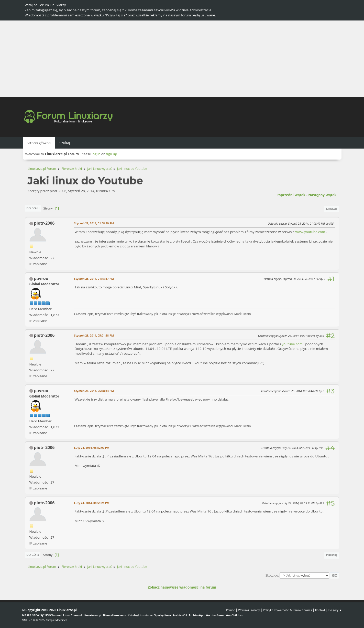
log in (96, 154)
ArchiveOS (180, 615)
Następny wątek (322, 195)
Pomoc (231, 610)
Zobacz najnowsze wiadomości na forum (182, 587)
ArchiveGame (215, 615)
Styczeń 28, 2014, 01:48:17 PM (94, 279)
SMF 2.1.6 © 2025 (34, 620)
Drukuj (331, 209)
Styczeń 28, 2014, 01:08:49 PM (94, 223)
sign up (111, 154)
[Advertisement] (182, 59)
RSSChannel (53, 615)
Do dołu (33, 208)
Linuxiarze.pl (92, 615)
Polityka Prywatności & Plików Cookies (287, 610)
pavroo (41, 278)
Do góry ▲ (335, 610)
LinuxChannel (73, 615)
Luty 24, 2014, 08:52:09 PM (92, 448)
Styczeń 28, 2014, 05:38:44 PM (94, 391)
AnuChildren (235, 615)
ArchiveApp (196, 615)
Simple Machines (57, 620)
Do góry (33, 555)
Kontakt (320, 610)
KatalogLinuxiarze (140, 615)
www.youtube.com (310, 232)
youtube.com (292, 344)
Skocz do (272, 575)
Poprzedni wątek (291, 195)
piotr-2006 (44, 223)
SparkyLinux (163, 615)
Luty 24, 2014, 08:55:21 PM (92, 503)
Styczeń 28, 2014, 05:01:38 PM (94, 335)
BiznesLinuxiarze (115, 615)
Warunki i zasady (249, 610)
